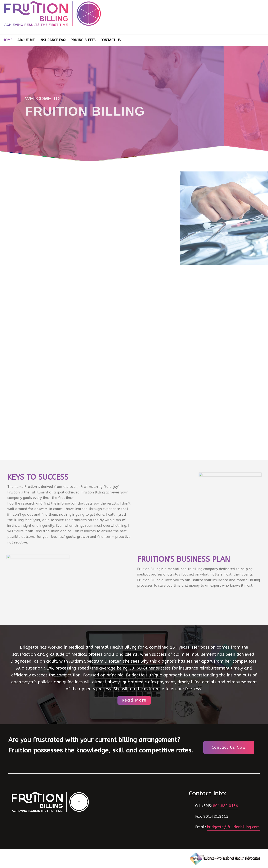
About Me (26, 40)
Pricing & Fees (83, 40)
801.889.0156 (225, 806)
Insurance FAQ (53, 40)
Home (7, 40)
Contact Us (111, 40)
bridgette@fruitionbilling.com (233, 827)
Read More (134, 700)
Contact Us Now (229, 747)
